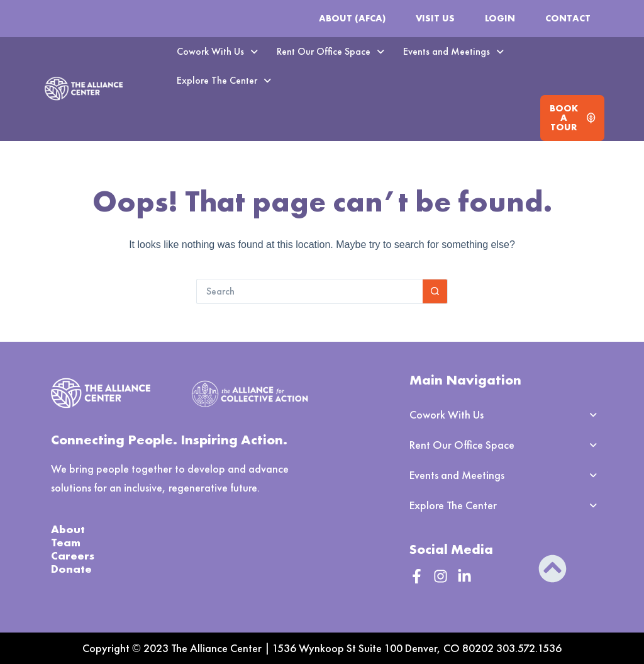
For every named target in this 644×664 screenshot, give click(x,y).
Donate (71, 569)
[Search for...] (309, 291)
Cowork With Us (217, 51)
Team (66, 542)
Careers (73, 555)
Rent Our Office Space (330, 51)
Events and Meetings (453, 51)
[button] (217, 52)
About (68, 529)
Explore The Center (224, 80)
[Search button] (435, 291)
